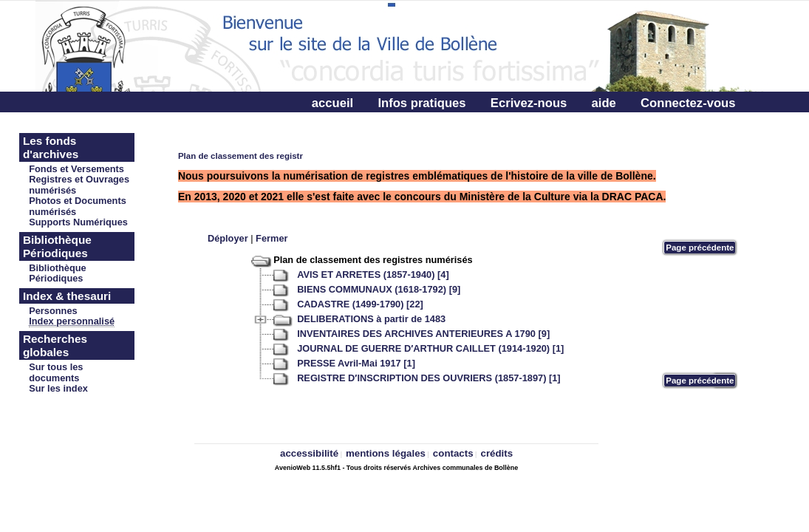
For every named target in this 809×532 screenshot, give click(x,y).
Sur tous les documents (56, 372)
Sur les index (58, 388)
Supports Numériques (78, 222)
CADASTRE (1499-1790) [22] (360, 304)
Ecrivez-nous (529, 103)
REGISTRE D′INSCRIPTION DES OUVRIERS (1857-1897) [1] (429, 378)
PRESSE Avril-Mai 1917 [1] (356, 363)
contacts (453, 453)
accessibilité (309, 453)
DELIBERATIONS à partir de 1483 (371, 319)
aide (604, 103)
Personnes (53, 311)
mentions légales (386, 453)
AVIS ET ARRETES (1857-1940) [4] (373, 274)
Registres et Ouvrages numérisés (79, 185)
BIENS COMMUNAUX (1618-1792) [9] (379, 289)
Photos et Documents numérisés (78, 206)
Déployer (228, 238)
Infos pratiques (421, 103)
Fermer (272, 238)
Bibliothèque (58, 268)
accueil (332, 103)
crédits (496, 453)
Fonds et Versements (76, 169)
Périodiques (56, 278)
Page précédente (700, 248)
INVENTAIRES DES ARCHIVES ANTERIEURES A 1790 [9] (423, 334)
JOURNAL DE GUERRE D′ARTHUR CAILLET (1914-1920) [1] (430, 348)
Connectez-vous (688, 103)
